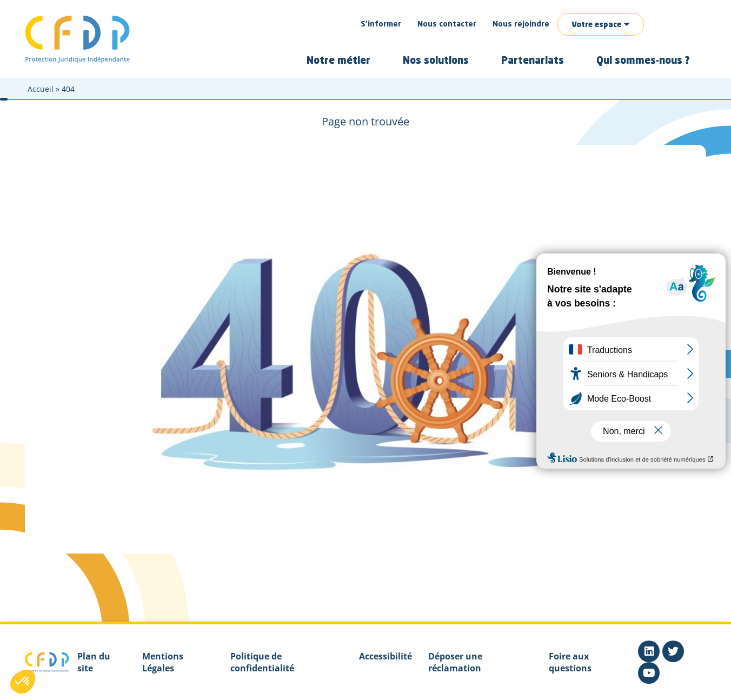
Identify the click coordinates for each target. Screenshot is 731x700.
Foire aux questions (570, 662)
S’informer (381, 24)
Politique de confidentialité (262, 662)
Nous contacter (447, 24)
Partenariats (533, 61)
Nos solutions (436, 61)
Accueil (41, 89)
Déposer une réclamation (455, 662)
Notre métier (338, 61)
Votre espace (596, 25)
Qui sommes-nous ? (643, 61)
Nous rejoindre (521, 24)
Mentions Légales (163, 662)
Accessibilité (386, 656)
